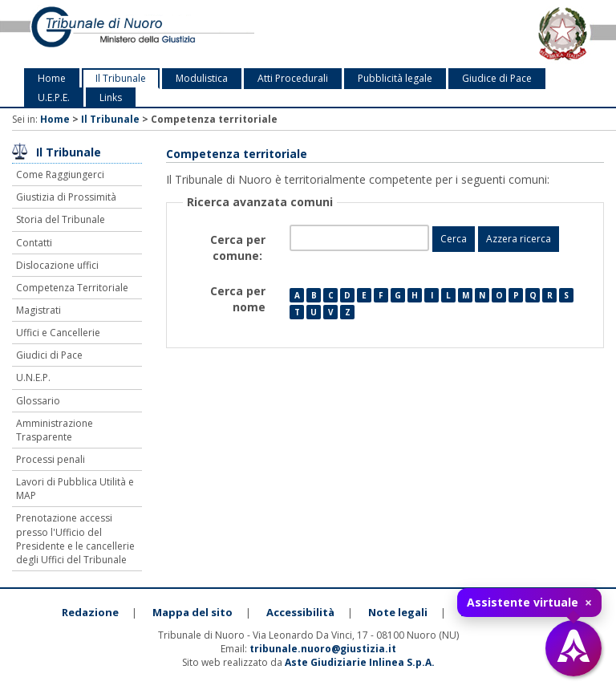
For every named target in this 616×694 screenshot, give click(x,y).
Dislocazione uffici (57, 265)
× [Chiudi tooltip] (588, 603)
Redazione (90, 612)
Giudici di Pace (49, 355)
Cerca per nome (238, 299)
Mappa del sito (192, 612)
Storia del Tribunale (61, 219)
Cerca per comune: (238, 248)
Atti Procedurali (293, 78)
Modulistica (202, 78)
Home (52, 78)
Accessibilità (300, 612)
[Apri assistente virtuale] (573, 648)
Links (111, 97)
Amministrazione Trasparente (55, 430)
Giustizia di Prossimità (66, 197)
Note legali (398, 612)
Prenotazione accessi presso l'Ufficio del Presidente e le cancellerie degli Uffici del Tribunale (75, 538)
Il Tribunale (121, 78)
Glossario (38, 401)
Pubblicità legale (395, 78)
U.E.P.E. (54, 97)
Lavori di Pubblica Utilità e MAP (75, 489)
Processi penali (51, 459)
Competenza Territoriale (72, 288)
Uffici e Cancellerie (58, 333)
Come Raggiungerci (60, 175)
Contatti (34, 243)
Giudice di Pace (497, 78)
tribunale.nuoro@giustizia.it (323, 649)
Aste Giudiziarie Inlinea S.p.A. (360, 662)
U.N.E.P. (33, 377)
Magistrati (38, 310)
